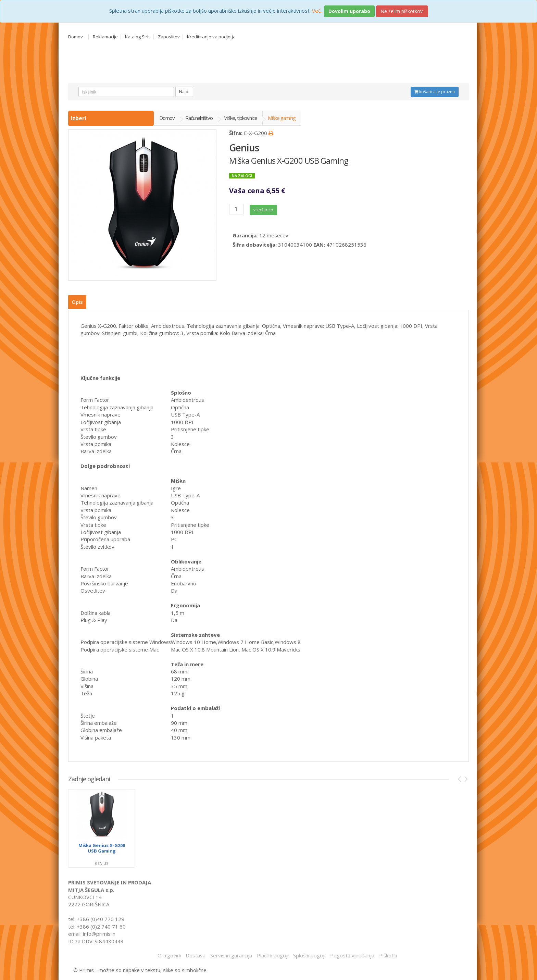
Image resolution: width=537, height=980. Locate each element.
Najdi (184, 92)
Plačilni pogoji (273, 954)
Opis (77, 302)
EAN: (319, 243)
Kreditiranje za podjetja (211, 37)
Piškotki (388, 954)
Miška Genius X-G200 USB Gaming (289, 160)
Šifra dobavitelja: (255, 243)
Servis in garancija (231, 954)
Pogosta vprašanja (352, 954)
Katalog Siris (138, 37)
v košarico (265, 209)
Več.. (317, 11)
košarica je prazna (435, 92)
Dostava (196, 954)
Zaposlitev (169, 37)
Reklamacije (105, 37)
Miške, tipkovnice (240, 118)
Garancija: (245, 234)
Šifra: (236, 133)
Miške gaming (282, 118)
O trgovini (169, 954)
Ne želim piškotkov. (402, 11)
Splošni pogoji (309, 954)
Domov (76, 37)
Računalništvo (199, 118)
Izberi (79, 118)
